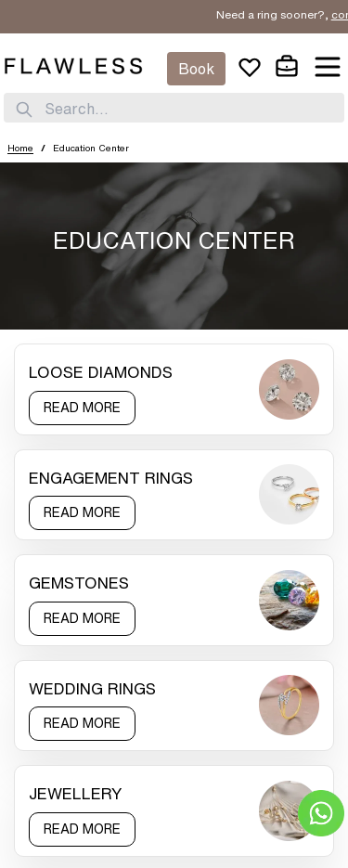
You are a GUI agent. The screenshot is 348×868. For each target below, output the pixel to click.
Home (20, 148)
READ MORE (82, 408)
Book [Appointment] (196, 69)
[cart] (287, 67)
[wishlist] (250, 67)
